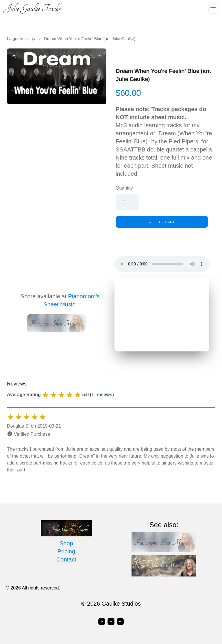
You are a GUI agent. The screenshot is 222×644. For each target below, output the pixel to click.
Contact (66, 559)
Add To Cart (162, 222)
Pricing (66, 551)
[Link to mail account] (111, 621)
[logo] (32, 9)
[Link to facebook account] (102, 621)
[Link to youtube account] (120, 621)
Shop (66, 543)
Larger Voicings (21, 39)
